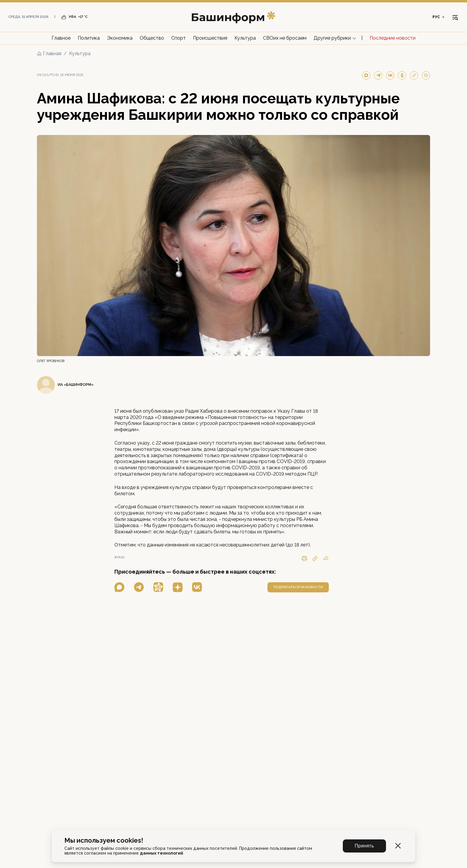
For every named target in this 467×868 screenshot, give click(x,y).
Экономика (120, 38)
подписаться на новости (298, 587)
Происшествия (210, 38)
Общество (152, 38)
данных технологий (162, 853)
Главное (61, 38)
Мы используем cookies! (104, 840)
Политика (89, 38)
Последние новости (393, 38)
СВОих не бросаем (285, 38)
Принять (364, 846)
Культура (245, 38)
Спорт (179, 38)
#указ (119, 557)
